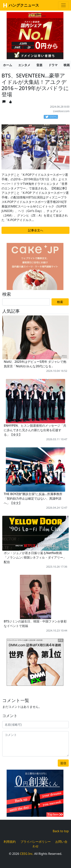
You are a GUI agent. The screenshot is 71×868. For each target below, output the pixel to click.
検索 (60, 302)
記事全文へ (36, 230)
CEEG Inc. (27, 854)
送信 (63, 763)
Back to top (61, 831)
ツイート (52, 117)
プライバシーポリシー (36, 842)
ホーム (8, 65)
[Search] (26, 302)
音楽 (39, 65)
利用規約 (10, 842)
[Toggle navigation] (63, 5)
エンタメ (24, 65)
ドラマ (53, 65)
